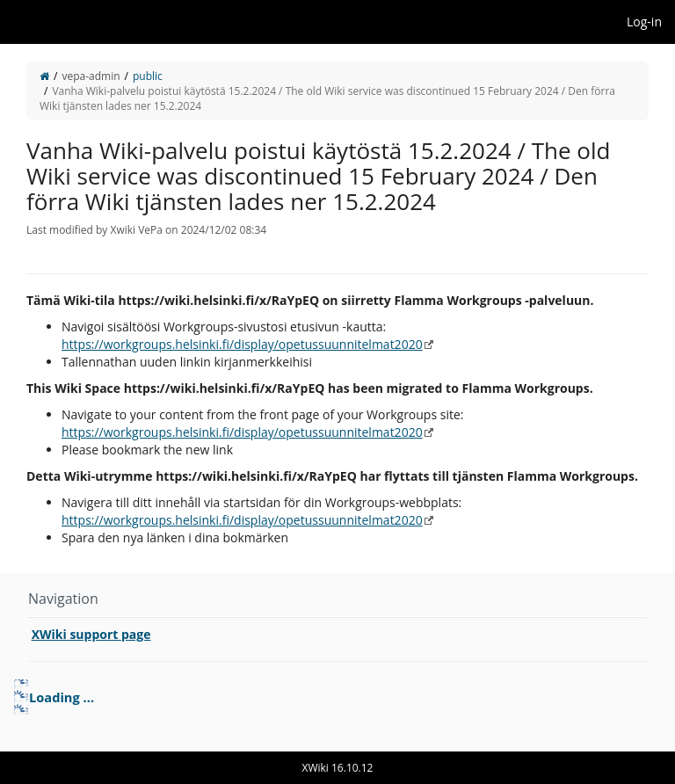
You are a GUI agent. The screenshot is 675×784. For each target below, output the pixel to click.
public (148, 76)
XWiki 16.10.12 (338, 768)
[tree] (337, 697)
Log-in (644, 22)
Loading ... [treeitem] (62, 697)
